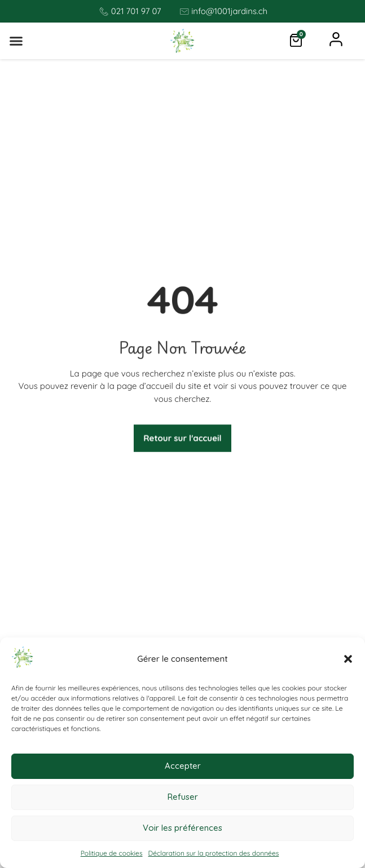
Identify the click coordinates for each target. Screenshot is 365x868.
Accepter (183, 766)
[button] (348, 659)
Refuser (183, 797)
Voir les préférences (182, 828)
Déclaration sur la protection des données (214, 853)
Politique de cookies (112, 853)
